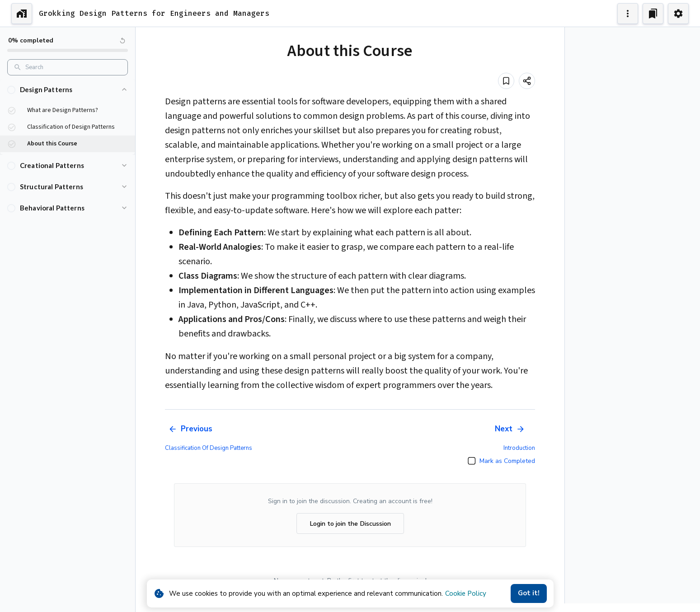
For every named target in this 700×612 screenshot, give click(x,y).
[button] (68, 90)
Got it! (529, 593)
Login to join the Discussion (350, 524)
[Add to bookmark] (506, 81)
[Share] (527, 81)
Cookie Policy (466, 593)
